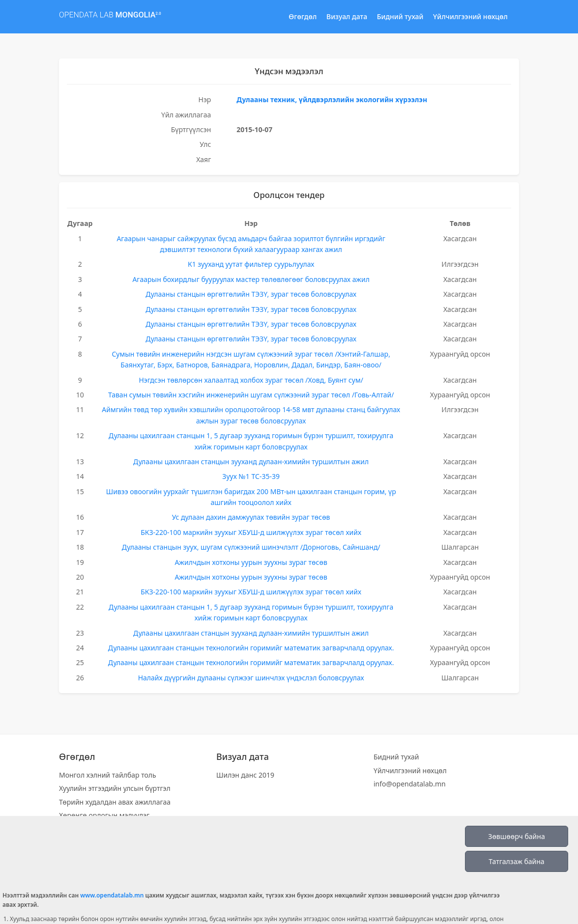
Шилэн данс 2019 (245, 775)
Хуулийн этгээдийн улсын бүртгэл (115, 788)
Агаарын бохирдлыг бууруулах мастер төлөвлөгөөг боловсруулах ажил (251, 279)
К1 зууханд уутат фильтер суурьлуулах (251, 264)
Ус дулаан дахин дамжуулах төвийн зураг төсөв (251, 517)
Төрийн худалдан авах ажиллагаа (115, 802)
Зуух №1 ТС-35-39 (251, 476)
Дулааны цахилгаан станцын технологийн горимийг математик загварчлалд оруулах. (251, 648)
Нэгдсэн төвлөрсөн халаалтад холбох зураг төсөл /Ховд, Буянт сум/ (251, 380)
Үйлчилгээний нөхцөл (470, 16)
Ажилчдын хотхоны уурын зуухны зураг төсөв (251, 562)
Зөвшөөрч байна (516, 836)
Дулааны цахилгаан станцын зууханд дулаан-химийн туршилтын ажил (251, 462)
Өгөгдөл (303, 16)
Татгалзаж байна (516, 861)
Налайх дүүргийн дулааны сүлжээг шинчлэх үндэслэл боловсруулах (251, 678)
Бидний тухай (400, 16)
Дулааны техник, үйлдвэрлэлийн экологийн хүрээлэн (332, 99)
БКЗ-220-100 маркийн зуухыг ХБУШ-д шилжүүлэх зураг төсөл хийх (251, 532)
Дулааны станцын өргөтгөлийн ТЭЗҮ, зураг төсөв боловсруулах (251, 294)
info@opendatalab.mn (410, 784)
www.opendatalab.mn (112, 895)
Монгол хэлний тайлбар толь (108, 775)
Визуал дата (347, 16)
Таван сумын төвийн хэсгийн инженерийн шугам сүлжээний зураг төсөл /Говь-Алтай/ (251, 395)
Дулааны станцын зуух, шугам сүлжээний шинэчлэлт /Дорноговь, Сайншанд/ (251, 547)
